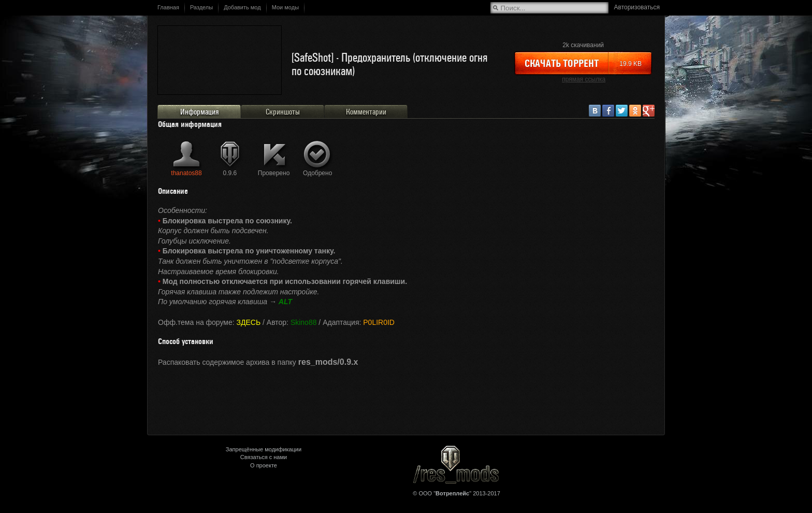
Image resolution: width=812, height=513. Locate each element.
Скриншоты (283, 112)
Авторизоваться (637, 7)
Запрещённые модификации (264, 449)
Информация (199, 112)
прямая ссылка (584, 79)
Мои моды (285, 7)
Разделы (201, 7)
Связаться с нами (264, 457)
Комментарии (366, 112)
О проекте (264, 465)
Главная (168, 7)
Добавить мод (242, 7)
